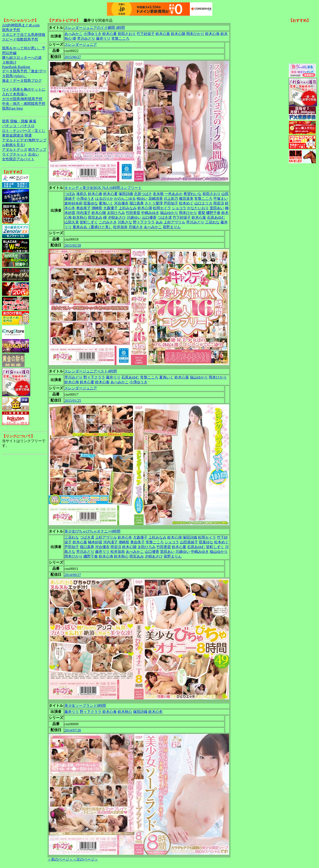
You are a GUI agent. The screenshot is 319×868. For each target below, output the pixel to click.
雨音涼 (219, 203)
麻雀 (33, 121)
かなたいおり (198, 208)
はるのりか (104, 199)
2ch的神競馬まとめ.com (21, 25)
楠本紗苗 (95, 542)
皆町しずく (89, 222)
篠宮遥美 (186, 199)
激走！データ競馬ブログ (22, 81)
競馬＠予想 (11, 30)
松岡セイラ (162, 208)
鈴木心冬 (125, 537)
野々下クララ (144, 222)
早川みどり (86, 38)
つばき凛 (165, 217)
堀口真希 (137, 203)
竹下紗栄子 (146, 34)
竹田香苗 (133, 213)
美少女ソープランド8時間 (85, 706)
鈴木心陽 (178, 34)
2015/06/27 (73, 57)
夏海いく (106, 203)
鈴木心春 (95, 194)
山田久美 (72, 222)
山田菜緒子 (189, 542)
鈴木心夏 (110, 34)
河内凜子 (83, 213)
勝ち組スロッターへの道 (22, 58)
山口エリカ (203, 203)
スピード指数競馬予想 (20, 39)
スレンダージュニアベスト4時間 (91, 371)
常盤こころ (120, 38)
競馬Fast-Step (12, 108)
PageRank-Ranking (16, 67)
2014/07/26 (73, 730)
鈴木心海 (212, 34)
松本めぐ (186, 203)
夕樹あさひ (117, 217)
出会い (34, 154)
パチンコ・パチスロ (18, 126)
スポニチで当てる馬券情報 (24, 35)
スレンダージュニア (81, 45)
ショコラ (179, 208)
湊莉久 (82, 194)
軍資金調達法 (13, 135)
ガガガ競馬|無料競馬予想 (22, 99)
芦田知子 (171, 203)
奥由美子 (83, 208)
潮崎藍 (97, 208)
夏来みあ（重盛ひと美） (92, 227)
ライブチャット (15, 154)
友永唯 (158, 194)
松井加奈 (120, 227)
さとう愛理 (154, 203)
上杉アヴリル (174, 222)
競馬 (6, 121)
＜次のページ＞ (85, 859)
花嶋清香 (156, 199)
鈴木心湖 (145, 208)
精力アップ (37, 150)
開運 (28, 135)
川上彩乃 (171, 199)
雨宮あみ (95, 217)
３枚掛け (9, 62)
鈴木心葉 (163, 34)
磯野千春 (213, 213)
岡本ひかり (195, 34)
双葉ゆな (91, 203)
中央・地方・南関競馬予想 (24, 104)
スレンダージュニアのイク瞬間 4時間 (95, 28)
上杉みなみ (128, 208)
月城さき (136, 227)
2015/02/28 (73, 245)
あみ (159, 222)
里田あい (217, 208)
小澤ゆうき (92, 34)
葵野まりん (172, 227)
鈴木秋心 (80, 217)
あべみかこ (73, 34)
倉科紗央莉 (73, 203)
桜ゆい (142, 199)
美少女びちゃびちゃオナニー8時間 (92, 531)
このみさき (108, 222)
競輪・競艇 (19, 121)
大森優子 (110, 208)
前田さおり (127, 34)
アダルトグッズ (15, 150)
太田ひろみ (116, 213)
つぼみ (70, 194)
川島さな (125, 222)
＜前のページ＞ (60, 859)
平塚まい (220, 199)
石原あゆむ (216, 217)
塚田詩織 (126, 194)
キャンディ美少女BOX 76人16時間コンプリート (103, 188)
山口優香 (149, 217)
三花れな (212, 222)
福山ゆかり (169, 213)
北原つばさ (143, 194)
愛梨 (202, 213)
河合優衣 (121, 203)
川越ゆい (134, 217)
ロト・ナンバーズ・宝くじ (24, 131)
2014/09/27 (73, 575)
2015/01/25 (73, 401)
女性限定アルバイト (18, 159)
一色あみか (174, 194)
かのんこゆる (125, 199)
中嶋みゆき (150, 213)
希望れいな (193, 194)
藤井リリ (103, 38)
